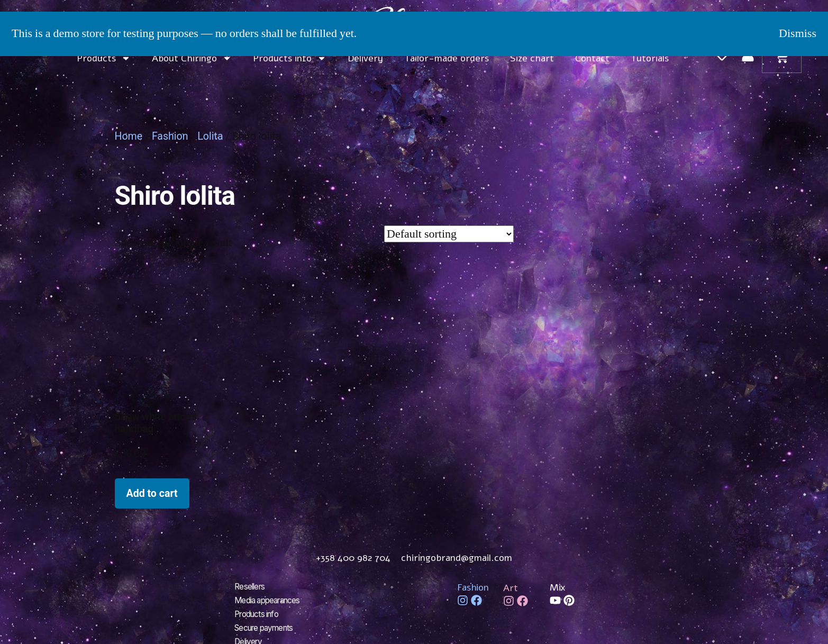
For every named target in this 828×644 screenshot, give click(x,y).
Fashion (170, 136)
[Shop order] (449, 234)
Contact (592, 58)
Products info (290, 58)
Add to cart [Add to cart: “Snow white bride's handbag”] (152, 493)
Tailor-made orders (447, 58)
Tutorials (650, 58)
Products (104, 58)
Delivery (365, 58)
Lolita (210, 136)
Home (129, 136)
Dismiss (798, 33)
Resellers (251, 587)
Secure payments (267, 625)
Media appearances (270, 600)
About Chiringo (192, 58)
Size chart (532, 58)
